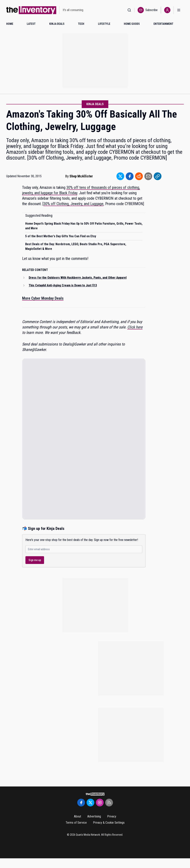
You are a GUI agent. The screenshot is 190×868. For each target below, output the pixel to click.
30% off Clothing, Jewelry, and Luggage (73, 204)
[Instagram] (100, 803)
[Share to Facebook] (130, 176)
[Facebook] (81, 803)
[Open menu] (179, 10)
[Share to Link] (158, 176)
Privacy (112, 816)
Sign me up (35, 560)
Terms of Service (76, 823)
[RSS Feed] (109, 803)
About (78, 816)
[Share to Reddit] (139, 176)
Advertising (94, 816)
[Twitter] (90, 803)
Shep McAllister (81, 176)
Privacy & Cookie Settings (109, 823)
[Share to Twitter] (120, 176)
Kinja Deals (95, 104)
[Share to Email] (148, 176)
